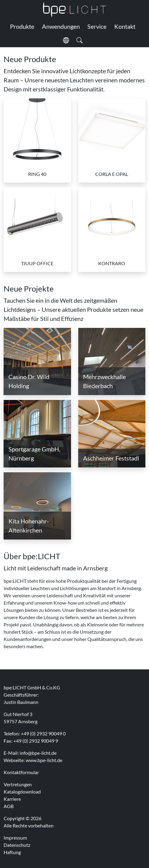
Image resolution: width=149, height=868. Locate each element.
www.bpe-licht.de (44, 760)
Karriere (12, 799)
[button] (66, 40)
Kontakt (125, 26)
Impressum (15, 838)
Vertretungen (18, 784)
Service (97, 26)
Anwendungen (61, 26)
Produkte (22, 26)
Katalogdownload (22, 792)
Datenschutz (17, 845)
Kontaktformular (21, 772)
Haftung (12, 852)
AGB (9, 806)
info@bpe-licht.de (38, 753)
